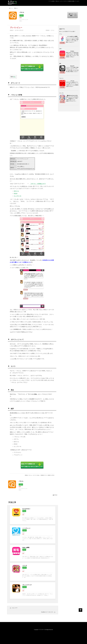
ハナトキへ (33, 572)
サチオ (56, 495)
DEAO (16, 193)
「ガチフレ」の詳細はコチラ (38, 184)
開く (15, 77)
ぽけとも (16, 191)
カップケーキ (18, 196)
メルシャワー (15, 608)
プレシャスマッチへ (33, 591)
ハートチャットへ (33, 535)
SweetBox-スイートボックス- (47, 612)
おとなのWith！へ (33, 515)
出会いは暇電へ (33, 553)
